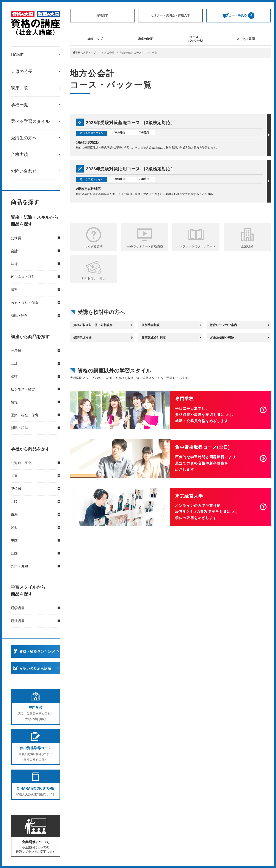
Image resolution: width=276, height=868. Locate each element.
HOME (17, 55)
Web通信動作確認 (222, 337)
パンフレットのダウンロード (196, 246)
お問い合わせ (24, 171)
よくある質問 (246, 39)
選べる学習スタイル (30, 121)
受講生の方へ (24, 138)
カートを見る (238, 16)
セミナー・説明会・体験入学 (170, 15)
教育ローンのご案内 (223, 325)
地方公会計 (108, 53)
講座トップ (95, 39)
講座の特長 (145, 39)
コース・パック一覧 (195, 39)
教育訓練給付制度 (154, 337)
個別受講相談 (151, 325)
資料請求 (102, 15)
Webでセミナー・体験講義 (145, 246)
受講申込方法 (82, 337)
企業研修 (247, 246)
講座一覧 (19, 88)
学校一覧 (19, 105)
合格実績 (19, 155)
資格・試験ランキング (37, 652)
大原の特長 (22, 71)
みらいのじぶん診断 (35, 668)
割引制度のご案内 (94, 279)
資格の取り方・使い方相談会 (93, 325)
